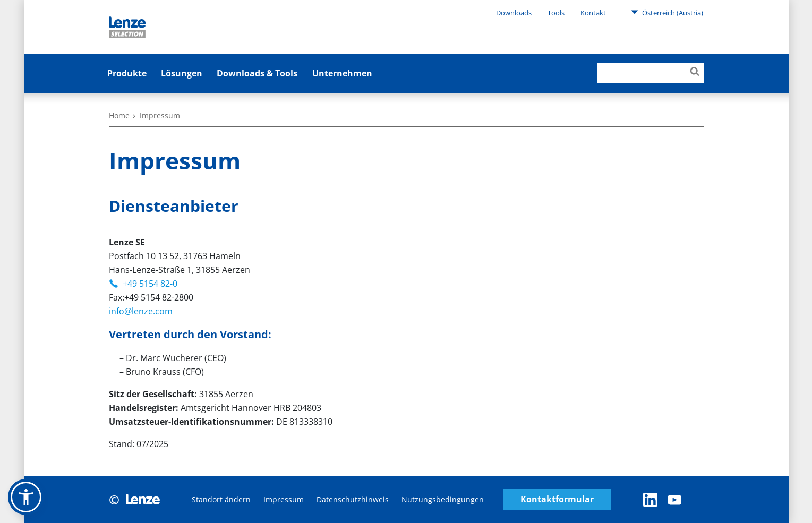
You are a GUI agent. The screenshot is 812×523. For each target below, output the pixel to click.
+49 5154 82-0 (150, 284)
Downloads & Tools (257, 73)
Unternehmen (342, 73)
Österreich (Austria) (667, 12)
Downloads (514, 13)
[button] (26, 497)
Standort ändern (221, 499)
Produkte (127, 73)
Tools (556, 13)
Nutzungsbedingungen (443, 499)
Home (119, 115)
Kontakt (593, 13)
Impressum (284, 499)
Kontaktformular (557, 499)
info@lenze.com (141, 311)
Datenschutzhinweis (353, 499)
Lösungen (182, 73)
